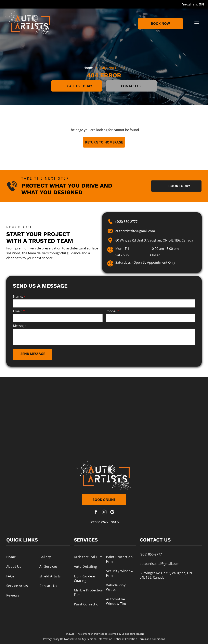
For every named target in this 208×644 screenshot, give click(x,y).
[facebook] (96, 512)
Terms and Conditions (152, 639)
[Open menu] (197, 24)
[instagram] (104, 512)
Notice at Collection (125, 639)
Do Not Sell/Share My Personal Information (86, 639)
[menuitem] (22, 557)
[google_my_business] (112, 512)
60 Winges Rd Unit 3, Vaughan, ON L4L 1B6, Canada (154, 240)
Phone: (111, 311)
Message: (20, 326)
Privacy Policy (51, 639)
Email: (18, 311)
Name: (18, 297)
